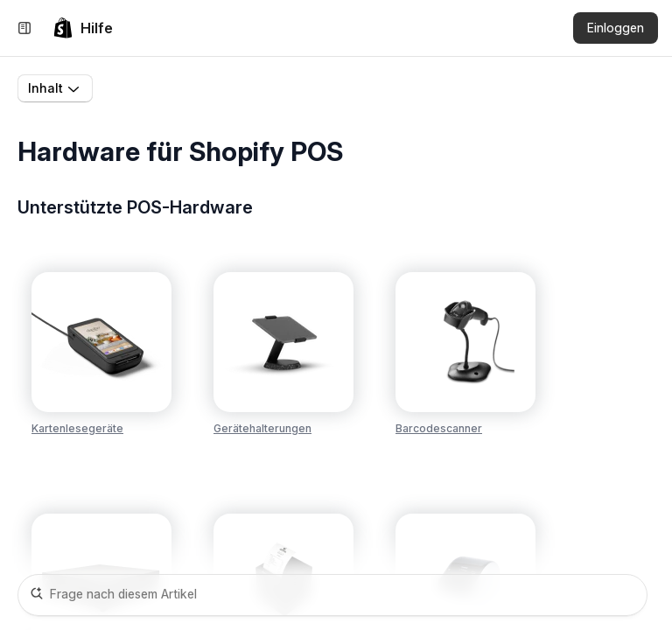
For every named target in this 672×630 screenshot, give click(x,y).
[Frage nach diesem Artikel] (332, 595)
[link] (83, 28)
